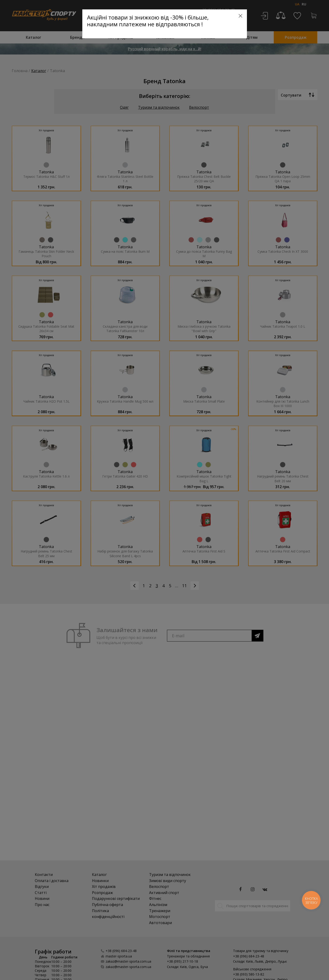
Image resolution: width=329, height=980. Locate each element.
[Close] (240, 16)
